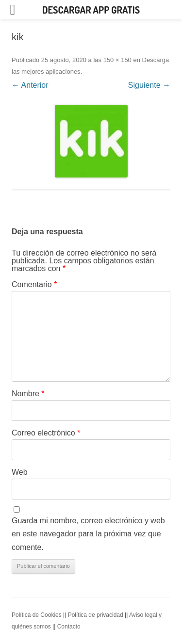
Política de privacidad (96, 615)
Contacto (69, 627)
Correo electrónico (46, 433)
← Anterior (30, 85)
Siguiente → (149, 85)
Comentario (34, 284)
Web (20, 472)
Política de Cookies (37, 615)
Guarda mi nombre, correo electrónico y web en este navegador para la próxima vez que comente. (88, 534)
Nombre (28, 394)
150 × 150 (117, 60)
